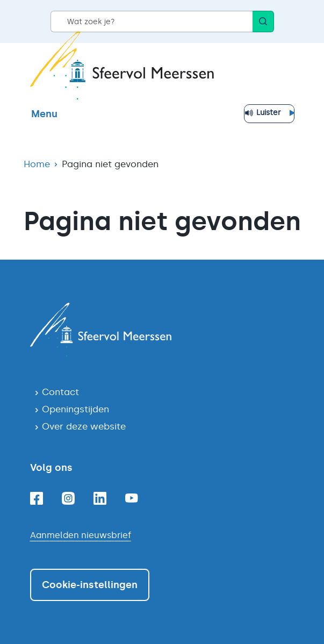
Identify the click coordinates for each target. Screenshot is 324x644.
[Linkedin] (100, 498)
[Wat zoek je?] (152, 22)
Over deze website (84, 426)
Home (37, 164)
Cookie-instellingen (90, 585)
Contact (60, 392)
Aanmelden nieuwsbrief (81, 535)
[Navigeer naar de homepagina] (162, 330)
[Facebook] (37, 498)
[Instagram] (68, 498)
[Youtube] (132, 498)
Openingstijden (75, 409)
